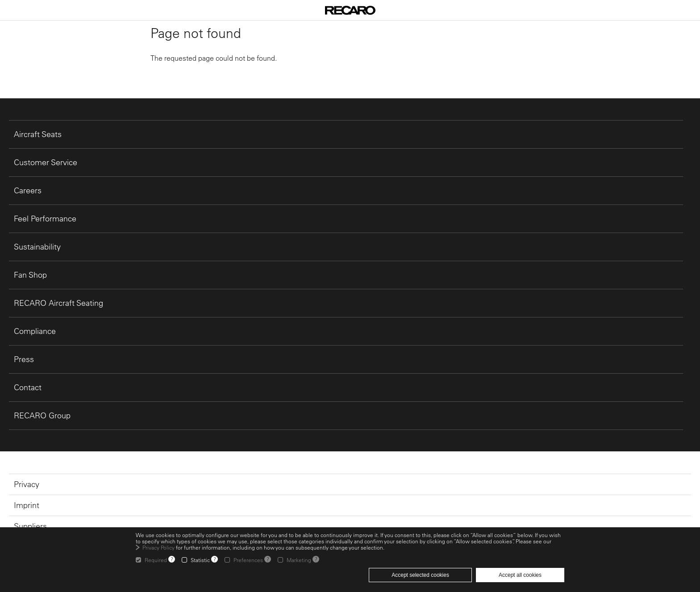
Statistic (200, 560)
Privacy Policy (158, 547)
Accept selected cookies (420, 575)
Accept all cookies (520, 575)
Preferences (248, 560)
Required (156, 560)
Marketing (299, 560)
